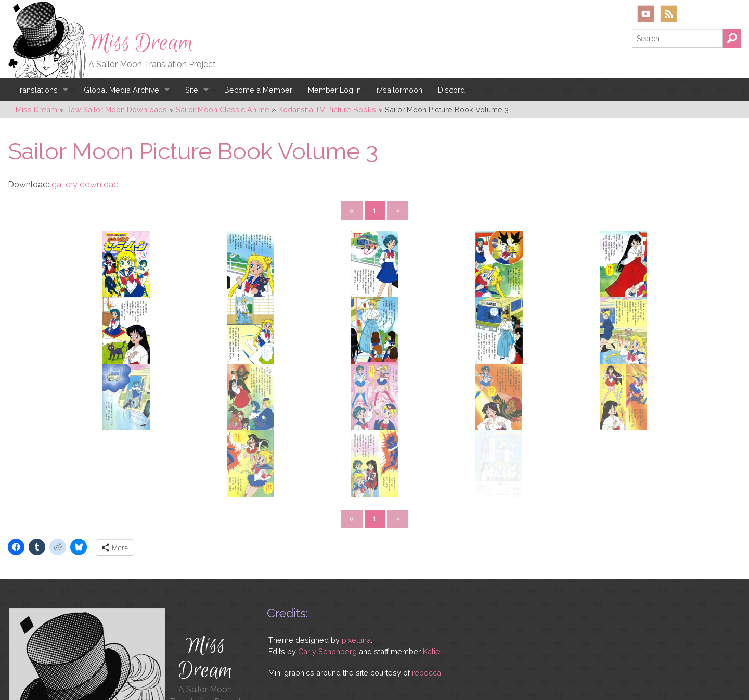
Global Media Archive (121, 90)
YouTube (646, 14)
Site (192, 90)
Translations (37, 90)
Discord (451, 90)
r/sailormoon (399, 90)
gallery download (85, 184)
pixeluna (356, 553)
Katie (431, 564)
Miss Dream (141, 43)
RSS (669, 14)
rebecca (427, 586)
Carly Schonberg (327, 564)
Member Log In (334, 90)
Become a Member (258, 90)
